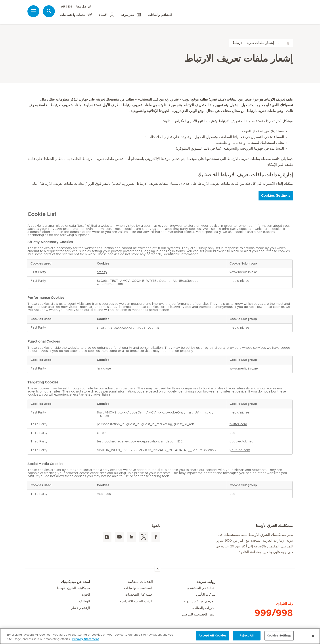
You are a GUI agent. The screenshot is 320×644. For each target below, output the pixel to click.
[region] (160, 636)
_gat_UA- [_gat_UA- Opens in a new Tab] (194, 413)
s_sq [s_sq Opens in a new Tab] (101, 328)
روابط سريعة (206, 582)
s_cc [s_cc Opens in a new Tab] (148, 328)
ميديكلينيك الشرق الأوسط (73, 588)
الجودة (86, 595)
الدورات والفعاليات (203, 608)
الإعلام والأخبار (81, 608)
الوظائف (85, 601)
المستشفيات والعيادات (138, 588)
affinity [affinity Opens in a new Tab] (102, 272)
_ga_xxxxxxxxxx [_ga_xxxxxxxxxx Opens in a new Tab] (120, 328)
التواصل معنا (84, 7)
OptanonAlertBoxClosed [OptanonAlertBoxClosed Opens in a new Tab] (178, 281)
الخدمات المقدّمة (140, 582)
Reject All (247, 636)
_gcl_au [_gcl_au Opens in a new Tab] (103, 416)
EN (70, 7)
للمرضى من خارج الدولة (200, 601)
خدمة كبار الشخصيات (139, 595)
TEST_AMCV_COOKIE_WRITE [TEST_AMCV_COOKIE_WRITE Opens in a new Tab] (134, 281)
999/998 (274, 613)
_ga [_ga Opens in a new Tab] (157, 328)
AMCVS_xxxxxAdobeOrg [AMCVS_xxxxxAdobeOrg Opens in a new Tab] (125, 413)
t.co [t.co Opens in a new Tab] (232, 433)
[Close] (313, 636)
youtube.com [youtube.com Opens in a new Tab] (240, 450)
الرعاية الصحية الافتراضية (136, 601)
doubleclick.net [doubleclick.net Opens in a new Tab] (241, 442)
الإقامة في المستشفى (201, 588)
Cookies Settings (276, 196)
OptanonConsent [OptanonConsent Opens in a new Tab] (110, 284)
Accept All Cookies (212, 636)
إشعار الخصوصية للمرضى (199, 615)
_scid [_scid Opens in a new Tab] (208, 413)
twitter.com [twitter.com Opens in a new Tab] (238, 424)
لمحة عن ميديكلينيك (76, 582)
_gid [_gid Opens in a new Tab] (138, 328)
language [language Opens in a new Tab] (104, 369)
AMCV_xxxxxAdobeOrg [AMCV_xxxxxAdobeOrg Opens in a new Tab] (165, 413)
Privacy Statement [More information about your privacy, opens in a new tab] (86, 639)
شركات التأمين (206, 595)
